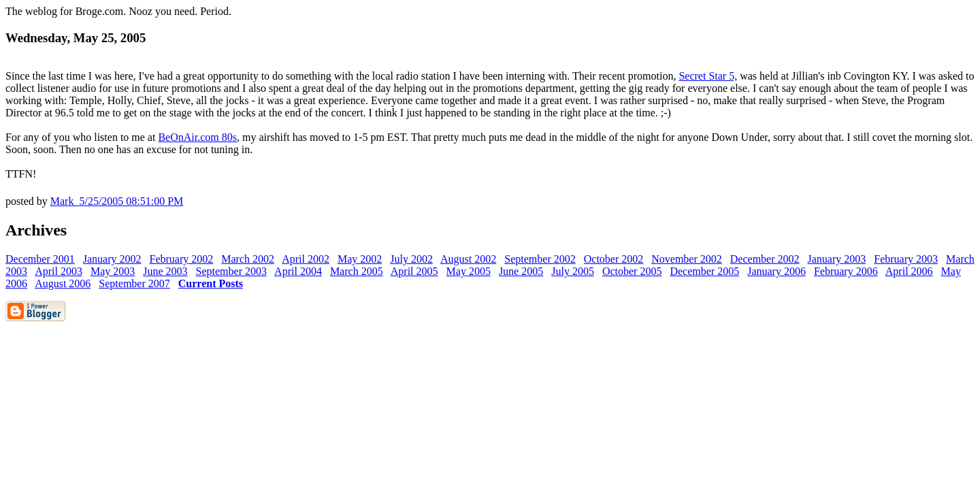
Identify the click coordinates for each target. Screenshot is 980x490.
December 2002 (765, 259)
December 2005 (704, 271)
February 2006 (846, 271)
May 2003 (113, 271)
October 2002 (614, 259)
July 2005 (573, 271)
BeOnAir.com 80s (197, 137)
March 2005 (357, 271)
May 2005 (469, 271)
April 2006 (909, 271)
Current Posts (211, 283)
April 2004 (298, 271)
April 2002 (306, 259)
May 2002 (360, 259)
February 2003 (906, 259)
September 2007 (134, 283)
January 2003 (837, 259)
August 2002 (468, 259)
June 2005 (521, 271)
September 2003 (231, 271)
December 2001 (40, 259)
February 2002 (182, 259)
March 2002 (248, 259)
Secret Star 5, (708, 76)
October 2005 (632, 271)
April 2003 (59, 271)
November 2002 (687, 259)
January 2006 (777, 271)
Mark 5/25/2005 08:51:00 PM (117, 201)
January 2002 (112, 259)
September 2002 (540, 259)
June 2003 (165, 271)
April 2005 (414, 271)
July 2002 (411, 259)
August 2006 (63, 283)
